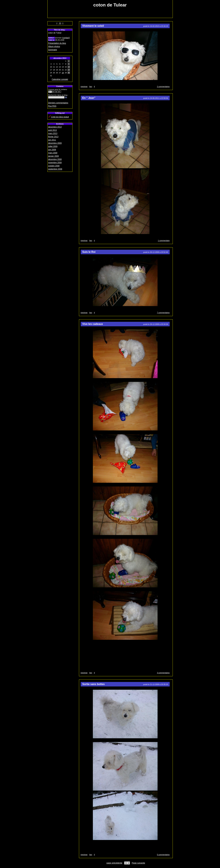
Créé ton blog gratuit (59, 117)
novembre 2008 (55, 163)
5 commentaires (163, 855)
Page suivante (138, 863)
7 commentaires (163, 313)
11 (60, 23)
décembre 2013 (55, 127)
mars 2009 (53, 153)
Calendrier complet (60, 79)
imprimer (84, 86)
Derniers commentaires (58, 103)
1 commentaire (164, 240)
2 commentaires (163, 86)
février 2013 (53, 137)
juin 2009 (52, 150)
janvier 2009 (53, 156)
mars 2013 (53, 133)
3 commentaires (163, 673)
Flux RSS (52, 106)
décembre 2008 (55, 159)
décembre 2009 (55, 143)
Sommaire (53, 50)
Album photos (54, 46)
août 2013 (52, 130)
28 (63, 73)
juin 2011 (52, 140)
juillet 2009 (53, 146)
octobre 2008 (54, 166)
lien (91, 86)
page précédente (114, 863)
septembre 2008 (55, 169)
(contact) (66, 38)
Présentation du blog (57, 43)
